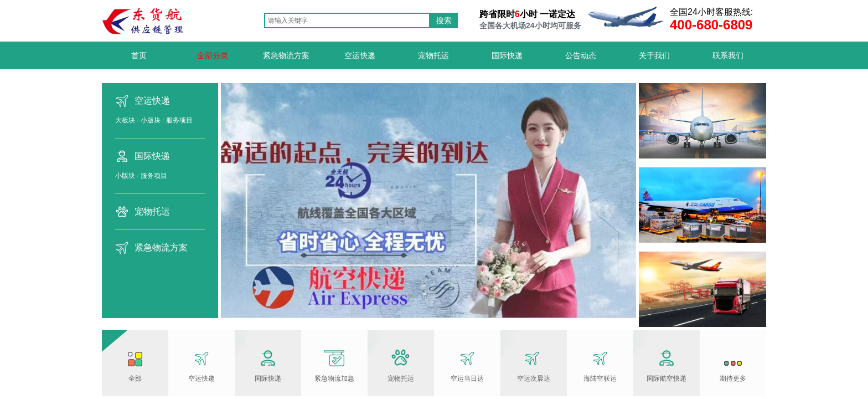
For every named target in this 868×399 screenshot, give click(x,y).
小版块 (151, 120)
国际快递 (152, 156)
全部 (135, 378)
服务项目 (179, 120)
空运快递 (152, 101)
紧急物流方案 (161, 247)
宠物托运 (152, 211)
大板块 (125, 120)
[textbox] (347, 21)
